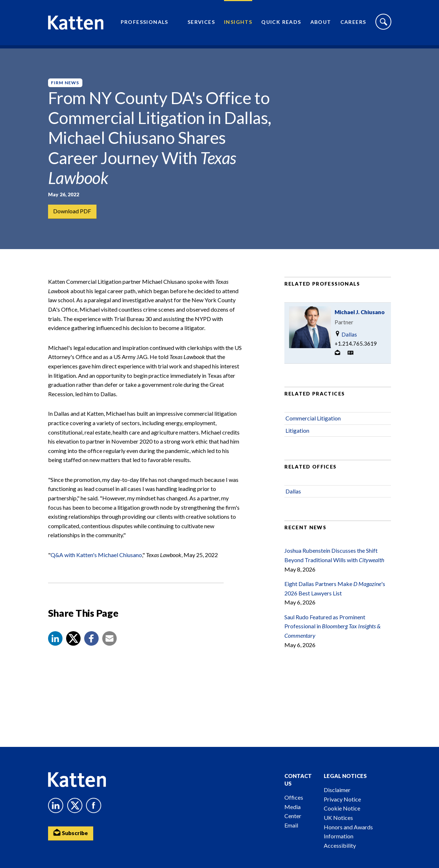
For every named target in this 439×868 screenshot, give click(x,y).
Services (201, 24)
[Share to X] (73, 644)
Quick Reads (281, 24)
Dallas (346, 340)
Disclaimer (337, 790)
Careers (353, 24)
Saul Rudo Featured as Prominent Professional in (332, 632)
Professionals (145, 24)
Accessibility (340, 845)
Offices (294, 797)
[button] (55, 644)
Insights (238, 24)
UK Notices (338, 818)
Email (291, 825)
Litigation (297, 436)
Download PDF (72, 212)
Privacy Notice (342, 799)
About (321, 24)
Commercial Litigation (313, 424)
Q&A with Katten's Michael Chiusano (96, 560)
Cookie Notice (342, 808)
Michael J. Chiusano (360, 318)
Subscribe (72, 833)
